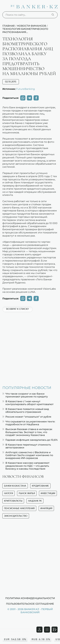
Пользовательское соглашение (30, 604)
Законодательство (16, 516)
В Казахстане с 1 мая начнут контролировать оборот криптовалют (28, 403)
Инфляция (46, 508)
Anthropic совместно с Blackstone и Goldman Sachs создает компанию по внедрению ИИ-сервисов (28, 455)
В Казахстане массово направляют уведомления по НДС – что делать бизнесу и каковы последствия (26, 466)
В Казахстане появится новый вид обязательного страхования (26, 410)
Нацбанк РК (35, 501)
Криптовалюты (13, 501)
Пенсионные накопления (19, 508)
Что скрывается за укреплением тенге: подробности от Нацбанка (29, 423)
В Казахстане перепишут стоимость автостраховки (27, 446)
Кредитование (40, 486)
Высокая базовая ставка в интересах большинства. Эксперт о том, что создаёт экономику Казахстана (27, 432)
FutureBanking (25, 89)
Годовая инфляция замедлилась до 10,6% (30, 440)
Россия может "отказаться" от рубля (27, 417)
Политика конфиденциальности (30, 598)
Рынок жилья (27, 493)
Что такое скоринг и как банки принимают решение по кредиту (25, 395)
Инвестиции (48, 493)
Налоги (9, 493)
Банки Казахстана (15, 486)
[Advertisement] (30, 347)
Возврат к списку (17, 309)
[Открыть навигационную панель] (47, 630)
